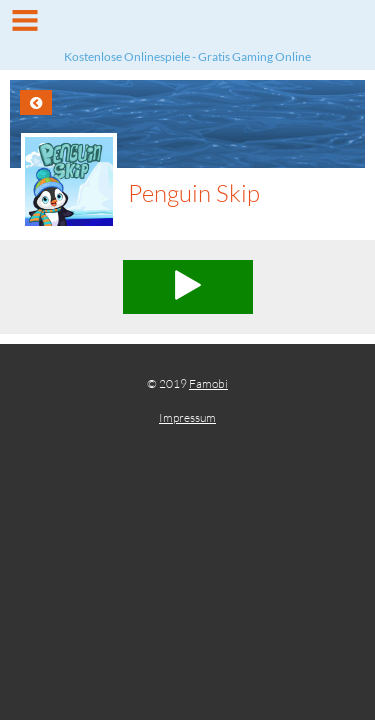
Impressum (187, 417)
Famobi (208, 383)
